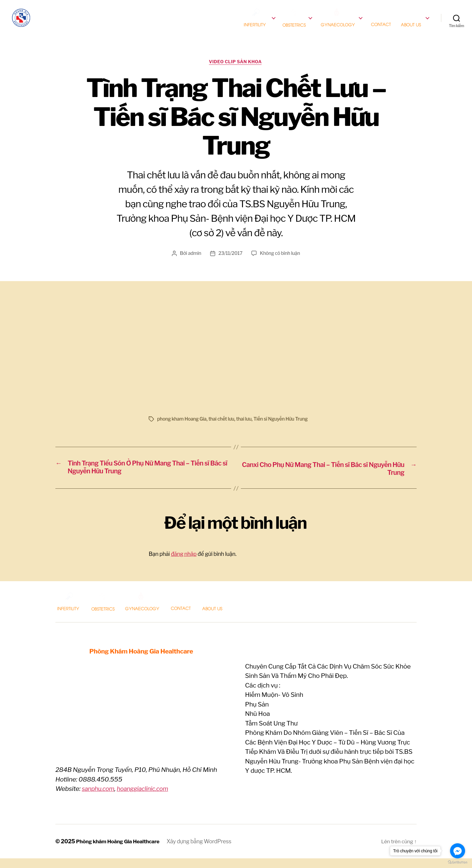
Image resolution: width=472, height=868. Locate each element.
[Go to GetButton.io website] (458, 862)
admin (194, 263)
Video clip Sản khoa (236, 71)
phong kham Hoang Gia (183, 428)
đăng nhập (184, 564)
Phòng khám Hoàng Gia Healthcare (120, 851)
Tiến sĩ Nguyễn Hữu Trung (284, 428)
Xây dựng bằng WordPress (203, 851)
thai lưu (246, 428)
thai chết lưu (223, 428)
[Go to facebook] (458, 851)
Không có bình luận (280, 263)
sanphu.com (99, 799)
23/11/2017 (230, 263)
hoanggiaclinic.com (146, 799)
